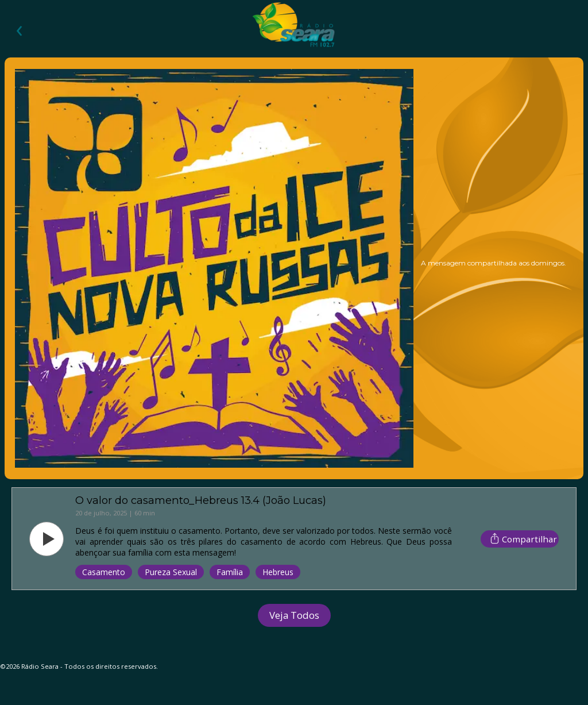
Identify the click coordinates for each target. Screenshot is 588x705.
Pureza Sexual (171, 572)
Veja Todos (294, 615)
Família (230, 572)
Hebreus (278, 572)
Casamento (104, 572)
